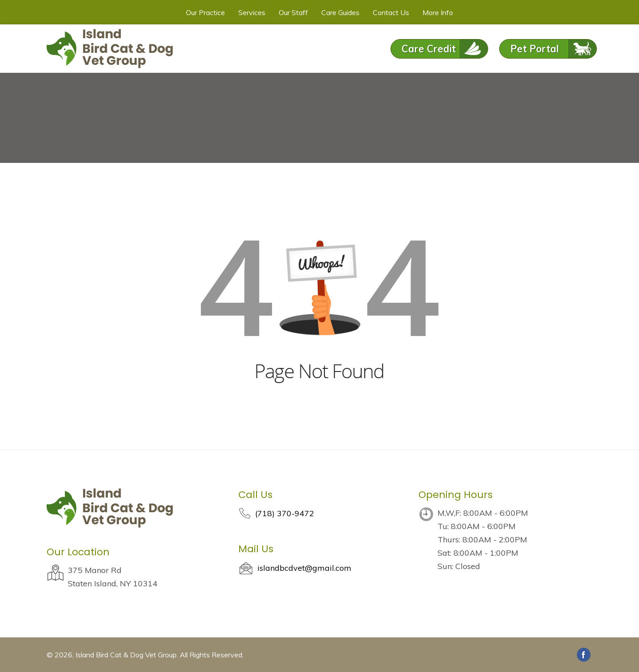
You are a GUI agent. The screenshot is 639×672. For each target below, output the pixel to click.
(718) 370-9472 (285, 513)
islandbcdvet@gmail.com (304, 568)
